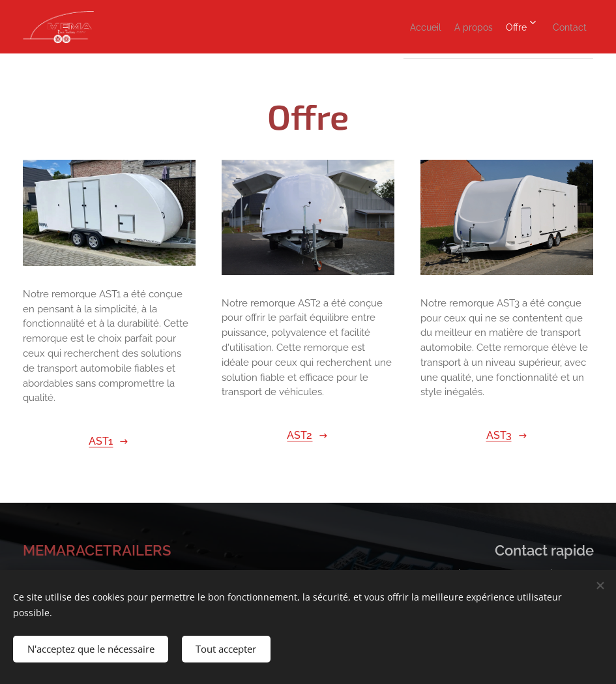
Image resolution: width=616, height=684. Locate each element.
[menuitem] (379, 27)
